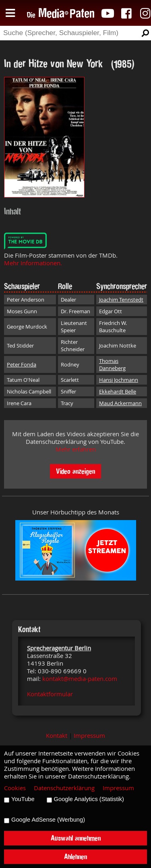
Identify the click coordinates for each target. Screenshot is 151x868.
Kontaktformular (50, 694)
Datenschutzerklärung (64, 788)
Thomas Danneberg (112, 364)
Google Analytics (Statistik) (89, 799)
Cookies (15, 788)
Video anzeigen (75, 471)
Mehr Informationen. (33, 263)
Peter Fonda (22, 364)
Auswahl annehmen (76, 838)
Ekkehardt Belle (118, 391)
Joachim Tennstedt (121, 300)
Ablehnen (75, 857)
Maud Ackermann (120, 403)
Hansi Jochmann (119, 380)
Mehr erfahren (76, 449)
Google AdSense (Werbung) (48, 820)
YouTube (23, 799)
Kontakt (57, 736)
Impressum (89, 736)
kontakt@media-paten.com (80, 679)
